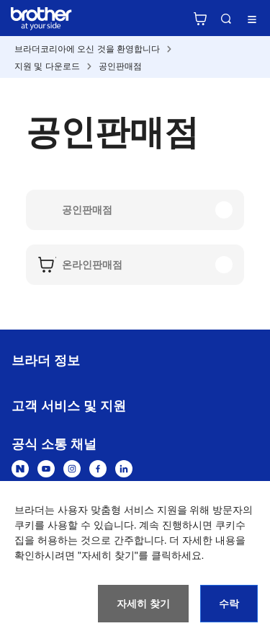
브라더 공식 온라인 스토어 (200, 19)
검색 (226, 19)
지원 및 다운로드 (47, 66)
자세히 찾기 (143, 604)
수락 (229, 604)
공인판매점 (120, 66)
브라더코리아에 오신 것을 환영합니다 (87, 49)
